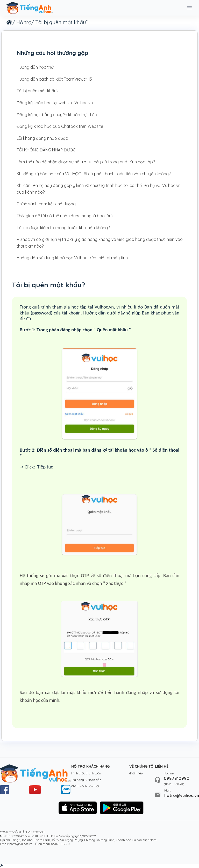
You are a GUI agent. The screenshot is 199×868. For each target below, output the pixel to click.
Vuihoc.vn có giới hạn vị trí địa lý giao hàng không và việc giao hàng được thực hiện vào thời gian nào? (100, 243)
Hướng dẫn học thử (35, 67)
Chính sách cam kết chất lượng (46, 204)
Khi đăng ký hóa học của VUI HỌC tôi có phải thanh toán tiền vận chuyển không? (94, 174)
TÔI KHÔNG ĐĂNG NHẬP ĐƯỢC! (47, 150)
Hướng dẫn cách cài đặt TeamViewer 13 (54, 79)
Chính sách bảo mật (85, 786)
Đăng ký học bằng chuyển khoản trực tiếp (57, 115)
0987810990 (177, 778)
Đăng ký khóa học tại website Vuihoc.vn (55, 103)
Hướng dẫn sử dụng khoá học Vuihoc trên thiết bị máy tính (72, 258)
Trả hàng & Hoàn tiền (86, 780)
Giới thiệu (136, 773)
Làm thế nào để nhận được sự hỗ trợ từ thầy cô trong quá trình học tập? (86, 162)
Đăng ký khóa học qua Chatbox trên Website (60, 126)
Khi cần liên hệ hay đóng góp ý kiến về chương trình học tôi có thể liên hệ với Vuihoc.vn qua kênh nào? (99, 189)
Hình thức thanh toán (86, 773)
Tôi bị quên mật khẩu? (37, 91)
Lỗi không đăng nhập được (42, 138)
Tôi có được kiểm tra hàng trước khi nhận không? (63, 228)
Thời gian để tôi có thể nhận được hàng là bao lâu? (65, 216)
